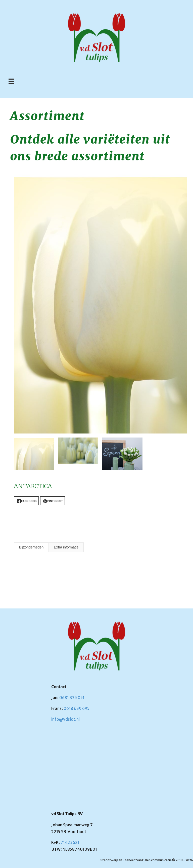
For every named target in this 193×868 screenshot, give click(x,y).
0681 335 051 (72, 698)
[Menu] (11, 81)
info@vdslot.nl (65, 719)
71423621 (70, 842)
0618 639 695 (77, 708)
